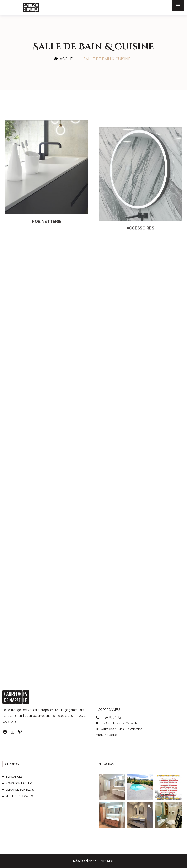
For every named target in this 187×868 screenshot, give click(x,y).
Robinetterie (47, 251)
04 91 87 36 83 (110, 717)
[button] (112, 787)
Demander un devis (20, 790)
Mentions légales (19, 796)
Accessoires (140, 268)
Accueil (65, 59)
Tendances (14, 777)
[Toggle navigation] (178, 6)
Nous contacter (19, 783)
